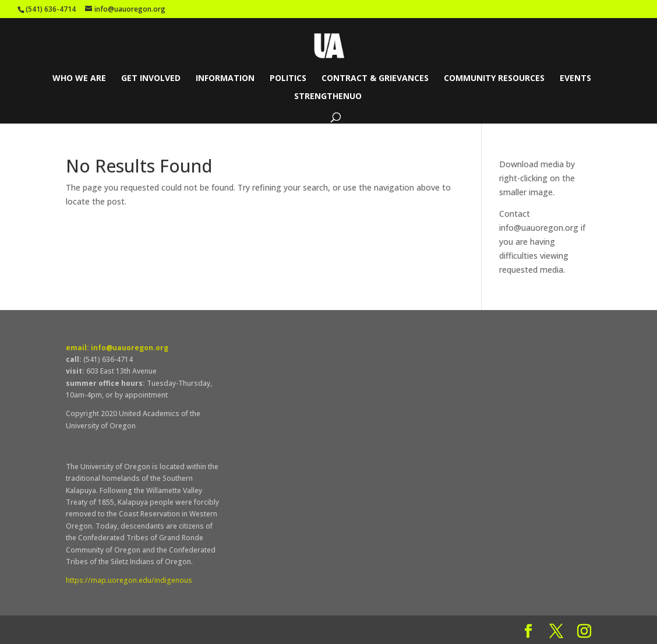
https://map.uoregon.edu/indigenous (129, 580)
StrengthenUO (328, 97)
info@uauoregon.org (539, 228)
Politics (288, 79)
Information (225, 79)
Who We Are (79, 79)
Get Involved (151, 79)
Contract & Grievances (375, 79)
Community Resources (494, 79)
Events (575, 79)
